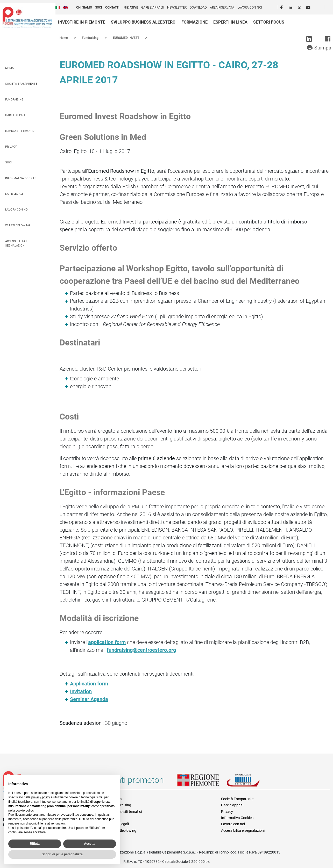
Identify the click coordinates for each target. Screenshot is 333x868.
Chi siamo (84, 8)
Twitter (300, 7)
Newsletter (177, 8)
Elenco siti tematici (20, 131)
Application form (89, 683)
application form (107, 642)
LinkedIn (291, 7)
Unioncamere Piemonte (250, 782)
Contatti (112, 8)
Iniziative (130, 8)
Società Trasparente (21, 84)
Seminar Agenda (89, 699)
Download (198, 8)
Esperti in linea (230, 22)
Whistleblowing (18, 225)
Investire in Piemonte (82, 22)
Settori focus (269, 22)
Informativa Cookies (21, 178)
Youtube (309, 7)
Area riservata (222, 8)
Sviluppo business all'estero (143, 22)
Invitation (81, 691)
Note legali (14, 194)
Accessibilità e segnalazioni (16, 243)
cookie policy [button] (25, 811)
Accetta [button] (90, 844)
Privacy (11, 146)
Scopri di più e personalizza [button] (62, 854)
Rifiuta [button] (35, 844)
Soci (99, 8)
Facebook (282, 7)
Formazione (194, 22)
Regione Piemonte (202, 782)
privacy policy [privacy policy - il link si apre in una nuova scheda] (41, 797)
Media (9, 68)
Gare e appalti (153, 8)
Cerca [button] (331, 8)
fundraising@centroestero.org (141, 650)
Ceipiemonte (27, 17)
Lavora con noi (250, 8)
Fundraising (14, 99)
